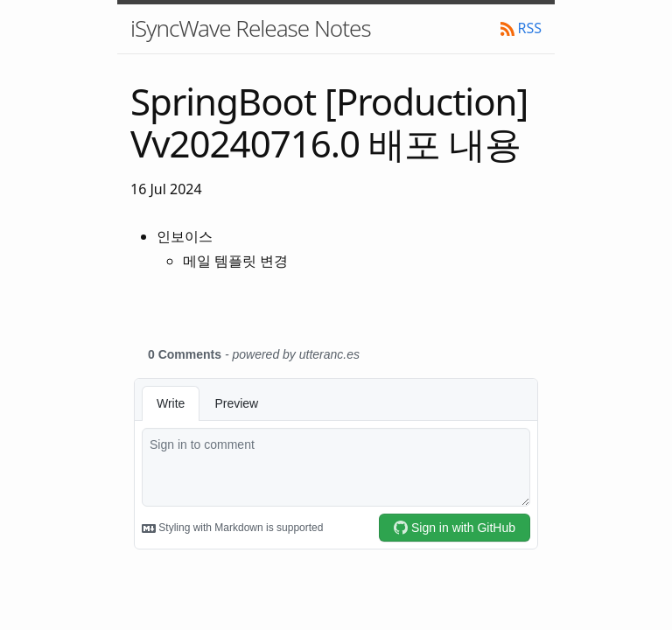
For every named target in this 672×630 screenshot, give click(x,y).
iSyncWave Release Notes (251, 28)
